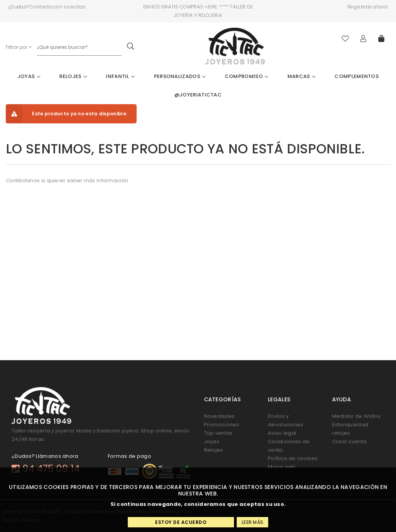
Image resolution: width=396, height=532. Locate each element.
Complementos (357, 76)
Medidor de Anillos (356, 416)
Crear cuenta (350, 441)
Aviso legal (282, 433)
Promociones (221, 425)
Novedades (219, 416)
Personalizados (180, 76)
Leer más (252, 522)
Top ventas (218, 433)
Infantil (120, 76)
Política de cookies (293, 458)
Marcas (302, 76)
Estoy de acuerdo (181, 522)
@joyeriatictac (198, 95)
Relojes (73, 76)
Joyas (29, 76)
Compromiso (247, 76)
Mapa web (282, 467)
